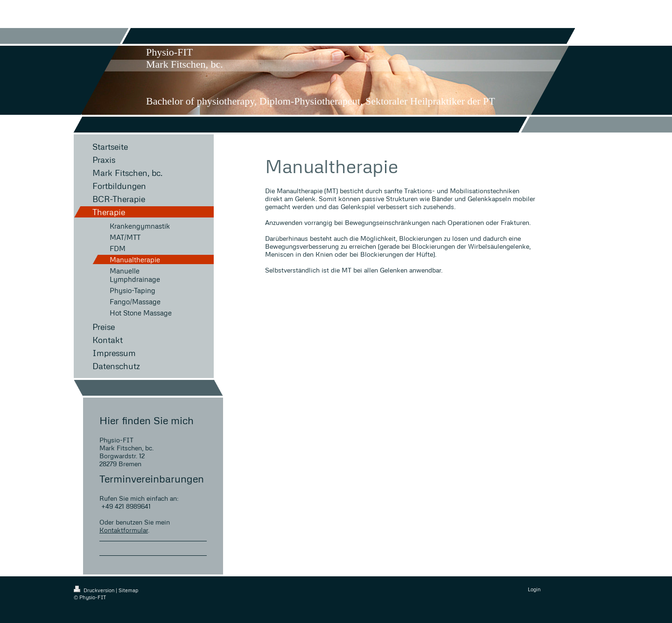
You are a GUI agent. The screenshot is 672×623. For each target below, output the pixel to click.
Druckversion (95, 590)
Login (534, 589)
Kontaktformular (124, 530)
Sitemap (128, 590)
